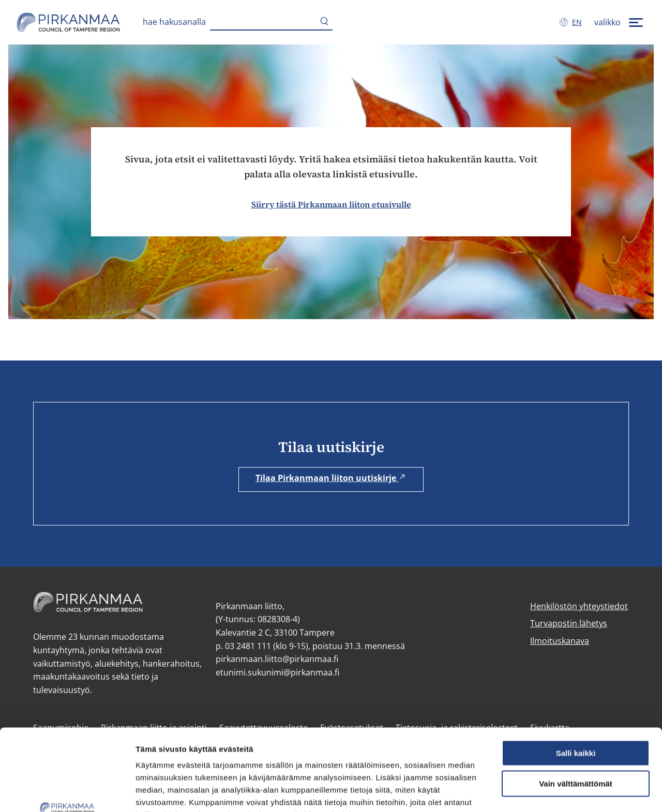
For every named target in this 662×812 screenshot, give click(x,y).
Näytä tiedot (158, 792)
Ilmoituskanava (560, 641)
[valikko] (620, 22)
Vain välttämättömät (576, 707)
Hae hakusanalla (174, 22)
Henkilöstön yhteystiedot (579, 606)
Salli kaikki (576, 677)
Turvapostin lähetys (569, 623)
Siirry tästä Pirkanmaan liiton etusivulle (331, 204)
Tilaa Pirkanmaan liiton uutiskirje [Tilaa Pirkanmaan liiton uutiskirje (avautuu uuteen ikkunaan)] (331, 478)
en (579, 22)
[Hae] (324, 22)
